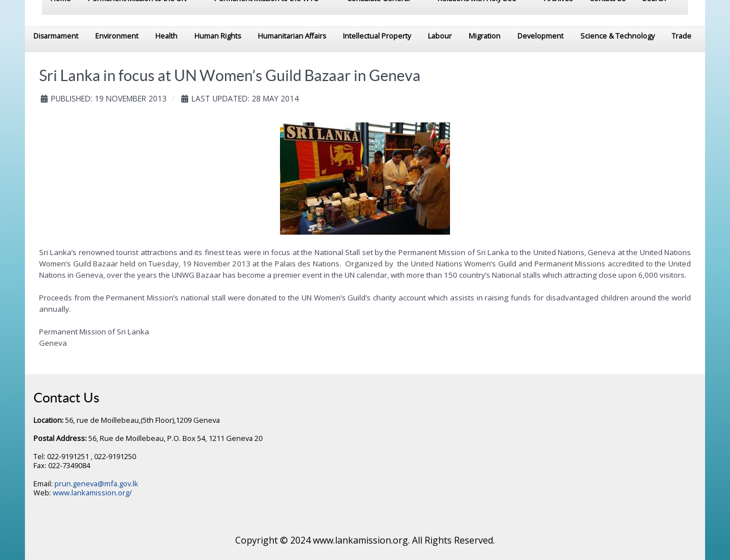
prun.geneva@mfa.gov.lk (96, 483)
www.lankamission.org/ (92, 493)
